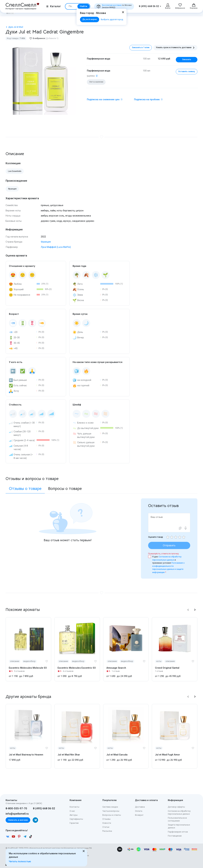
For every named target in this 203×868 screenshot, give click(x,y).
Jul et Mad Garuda (117, 755)
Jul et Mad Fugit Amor (167, 755)
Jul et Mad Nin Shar (69, 755)
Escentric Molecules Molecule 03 (28, 668)
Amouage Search (116, 668)
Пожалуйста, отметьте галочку (163, 554)
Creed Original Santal (167, 668)
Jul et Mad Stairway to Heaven (26, 755)
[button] (188, 610)
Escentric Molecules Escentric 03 (77, 668)
